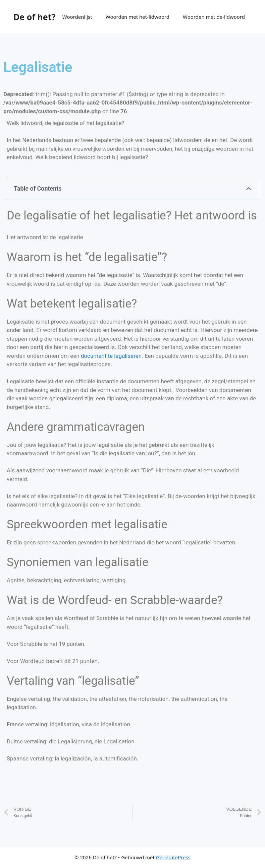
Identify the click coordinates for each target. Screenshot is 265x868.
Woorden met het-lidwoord (138, 17)
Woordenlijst (77, 17)
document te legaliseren (111, 356)
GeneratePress (173, 857)
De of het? (34, 17)
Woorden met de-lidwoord (214, 17)
